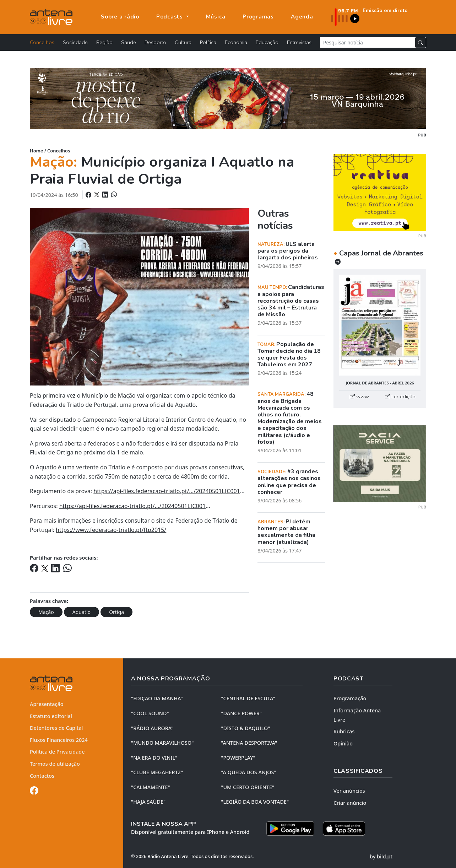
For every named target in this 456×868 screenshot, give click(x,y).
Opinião (343, 743)
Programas (258, 17)
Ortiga (116, 612)
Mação (46, 612)
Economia (236, 42)
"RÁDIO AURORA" (152, 728)
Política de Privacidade (57, 752)
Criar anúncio (350, 803)
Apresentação (47, 704)
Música (216, 17)
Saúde (129, 42)
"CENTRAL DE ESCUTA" (248, 698)
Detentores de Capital (56, 728)
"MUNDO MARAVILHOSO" (162, 743)
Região (104, 42)
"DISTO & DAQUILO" (245, 728)
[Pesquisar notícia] (368, 42)
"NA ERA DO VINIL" (154, 758)
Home (36, 151)
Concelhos (42, 42)
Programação (350, 698)
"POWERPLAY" (238, 758)
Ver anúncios (349, 791)
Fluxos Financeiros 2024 (59, 740)
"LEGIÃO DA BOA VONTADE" (255, 802)
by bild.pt (381, 856)
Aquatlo (82, 612)
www (359, 397)
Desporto (155, 42)
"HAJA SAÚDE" (148, 802)
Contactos (42, 776)
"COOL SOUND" (150, 713)
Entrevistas (299, 42)
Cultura (183, 42)
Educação (267, 42)
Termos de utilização (55, 764)
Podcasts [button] (170, 17)
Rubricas (344, 731)
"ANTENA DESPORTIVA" (249, 743)
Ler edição (400, 397)
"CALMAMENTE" (151, 787)
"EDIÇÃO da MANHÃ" (157, 698)
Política (208, 42)
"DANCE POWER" (241, 713)
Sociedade (75, 42)
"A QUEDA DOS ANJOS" (248, 772)
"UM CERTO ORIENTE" (248, 787)
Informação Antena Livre (357, 715)
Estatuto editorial (51, 716)
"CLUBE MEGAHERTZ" (157, 772)
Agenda (302, 17)
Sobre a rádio (120, 17)
